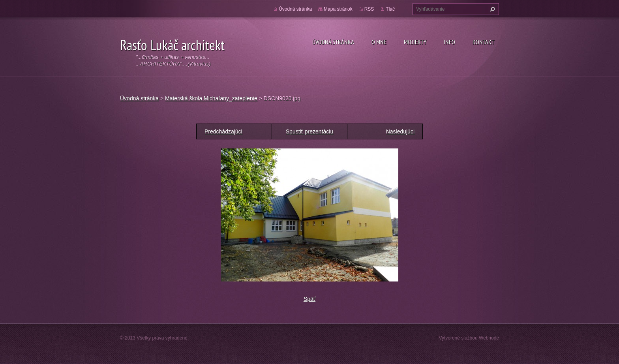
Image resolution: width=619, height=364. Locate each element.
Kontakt (483, 42)
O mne (379, 42)
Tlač (390, 9)
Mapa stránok (338, 9)
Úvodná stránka (333, 42)
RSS (369, 9)
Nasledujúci (400, 131)
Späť (309, 299)
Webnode (489, 338)
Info (449, 42)
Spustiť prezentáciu (309, 131)
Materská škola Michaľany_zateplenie (211, 98)
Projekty (415, 42)
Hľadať (491, 9)
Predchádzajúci (223, 131)
